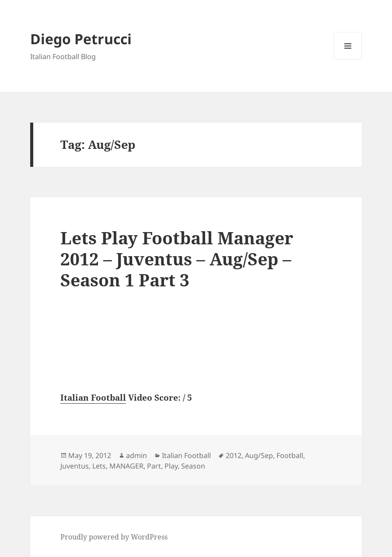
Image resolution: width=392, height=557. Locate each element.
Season (193, 466)
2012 (234, 455)
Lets (99, 466)
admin (136, 455)
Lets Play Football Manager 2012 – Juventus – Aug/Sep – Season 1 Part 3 (177, 259)
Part (154, 466)
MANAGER (126, 466)
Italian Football (93, 398)
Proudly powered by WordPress (114, 537)
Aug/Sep (259, 455)
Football (290, 455)
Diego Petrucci (81, 39)
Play (171, 466)
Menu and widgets (348, 60)
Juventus (75, 466)
